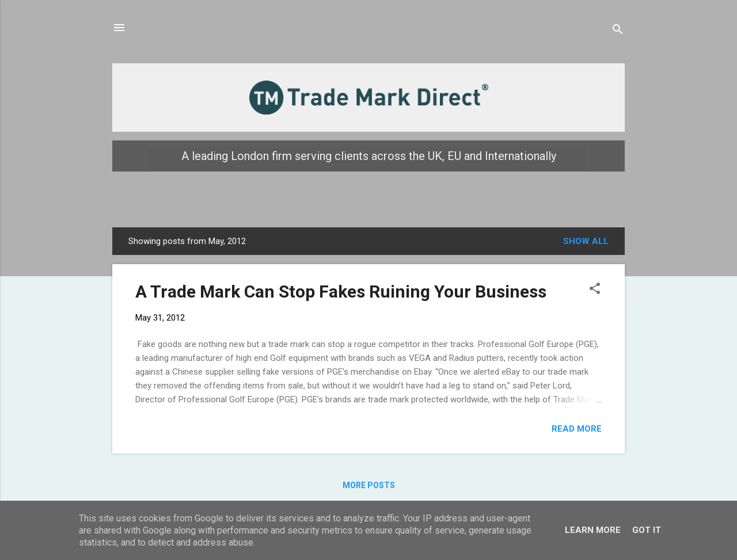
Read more (577, 429)
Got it (647, 530)
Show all (586, 241)
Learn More (593, 530)
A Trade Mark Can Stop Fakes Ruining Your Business (341, 292)
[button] (595, 290)
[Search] (618, 31)
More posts (369, 485)
